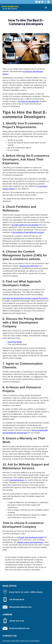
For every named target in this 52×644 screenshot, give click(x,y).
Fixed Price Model (15, 342)
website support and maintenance (30, 542)
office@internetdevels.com (20, 607)
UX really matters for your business (25, 225)
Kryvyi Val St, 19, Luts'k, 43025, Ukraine (26, 592)
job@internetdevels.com (19, 628)
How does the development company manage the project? (25, 298)
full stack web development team (30, 537)
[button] (46, 8)
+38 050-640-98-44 (17, 600)
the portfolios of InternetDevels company (28, 232)
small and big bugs (17, 480)
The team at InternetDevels (28, 101)
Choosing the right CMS (29, 266)
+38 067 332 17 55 (16, 621)
